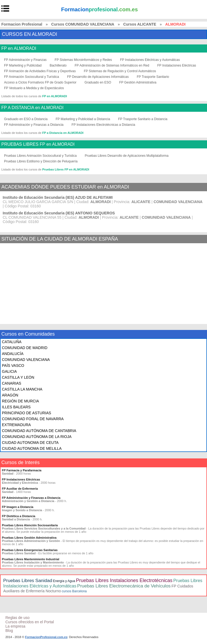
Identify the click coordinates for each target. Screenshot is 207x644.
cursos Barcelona (74, 591)
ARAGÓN (10, 395)
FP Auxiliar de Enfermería (20, 489)
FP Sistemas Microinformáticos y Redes (83, 60)
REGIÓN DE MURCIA (20, 401)
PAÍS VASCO (13, 365)
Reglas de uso (18, 618)
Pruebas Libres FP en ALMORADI (66, 169)
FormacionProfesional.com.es (46, 637)
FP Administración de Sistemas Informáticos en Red (112, 65)
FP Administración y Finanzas (25, 60)
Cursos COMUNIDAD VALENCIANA (83, 24)
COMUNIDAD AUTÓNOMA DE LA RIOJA (37, 437)
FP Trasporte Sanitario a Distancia (143, 119)
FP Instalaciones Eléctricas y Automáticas (150, 60)
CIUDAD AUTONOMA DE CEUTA (30, 443)
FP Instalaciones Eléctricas (177, 65)
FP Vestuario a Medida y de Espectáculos (34, 88)
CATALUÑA (12, 342)
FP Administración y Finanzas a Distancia (34, 125)
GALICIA (9, 371)
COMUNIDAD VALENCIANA (26, 360)
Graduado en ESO (98, 82)
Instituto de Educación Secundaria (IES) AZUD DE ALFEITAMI (58, 197)
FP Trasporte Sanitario (153, 77)
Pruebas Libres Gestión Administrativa (29, 538)
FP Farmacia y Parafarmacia (22, 470)
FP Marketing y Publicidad (23, 65)
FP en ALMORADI (19, 48)
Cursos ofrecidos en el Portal (30, 622)
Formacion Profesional (22, 24)
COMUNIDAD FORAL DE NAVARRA (33, 419)
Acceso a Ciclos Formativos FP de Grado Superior (40, 82)
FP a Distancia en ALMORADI (63, 133)
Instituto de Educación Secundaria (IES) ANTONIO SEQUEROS (59, 213)
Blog (9, 631)
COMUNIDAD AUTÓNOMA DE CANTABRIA (39, 431)
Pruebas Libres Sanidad (28, 581)
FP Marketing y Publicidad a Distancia (83, 119)
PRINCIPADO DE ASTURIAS (27, 413)
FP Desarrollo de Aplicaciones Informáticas (98, 77)
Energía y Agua (64, 581)
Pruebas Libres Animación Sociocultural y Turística (40, 156)
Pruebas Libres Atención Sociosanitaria (30, 525)
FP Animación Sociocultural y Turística (32, 77)
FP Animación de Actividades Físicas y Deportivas (40, 71)
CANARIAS (12, 383)
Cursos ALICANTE (140, 24)
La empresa (15, 626)
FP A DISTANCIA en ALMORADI (32, 108)
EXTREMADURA (16, 425)
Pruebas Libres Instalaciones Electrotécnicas (124, 580)
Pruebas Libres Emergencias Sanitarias (30, 550)
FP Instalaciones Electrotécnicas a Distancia (103, 125)
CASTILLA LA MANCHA (22, 389)
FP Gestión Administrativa (138, 82)
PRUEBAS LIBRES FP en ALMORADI (38, 144)
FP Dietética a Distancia (19, 516)
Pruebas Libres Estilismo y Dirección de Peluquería (41, 161)
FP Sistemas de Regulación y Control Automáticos (120, 71)
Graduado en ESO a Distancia (26, 119)
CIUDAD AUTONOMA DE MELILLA (32, 448)
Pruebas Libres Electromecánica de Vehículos (124, 586)
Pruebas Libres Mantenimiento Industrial (31, 559)
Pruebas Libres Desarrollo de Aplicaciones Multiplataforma (127, 156)
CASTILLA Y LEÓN (18, 377)
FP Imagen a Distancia (18, 507)
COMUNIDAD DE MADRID (25, 348)
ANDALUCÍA (13, 354)
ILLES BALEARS (16, 407)
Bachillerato (58, 65)
